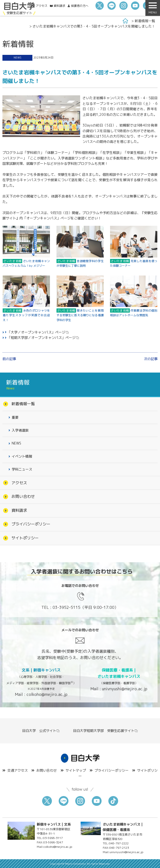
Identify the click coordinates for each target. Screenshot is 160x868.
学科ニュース (22, 469)
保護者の (80, 6)
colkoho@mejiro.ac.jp (47, 694)
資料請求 (19, 510)
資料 (59, 6)
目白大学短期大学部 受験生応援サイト (106, 731)
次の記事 (151, 359)
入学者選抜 (20, 430)
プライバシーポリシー (31, 524)
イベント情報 (22, 456)
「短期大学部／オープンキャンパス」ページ (41, 338)
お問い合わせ (23, 496)
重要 (15, 417)
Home (125, 21)
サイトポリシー (25, 538)
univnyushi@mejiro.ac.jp (125, 689)
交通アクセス (18, 770)
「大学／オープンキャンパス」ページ (36, 332)
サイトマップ (76, 770)
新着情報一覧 (145, 21)
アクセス (42, 6)
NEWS (18, 58)
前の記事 (9, 359)
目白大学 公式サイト (41, 731)
